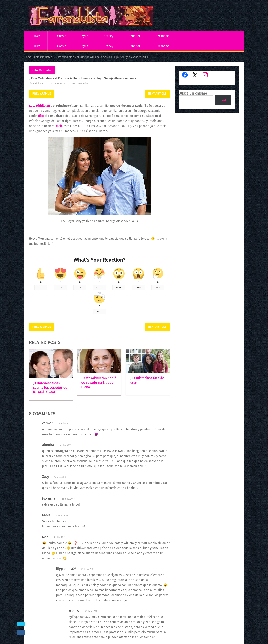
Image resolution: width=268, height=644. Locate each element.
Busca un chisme (193, 93)
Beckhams (162, 36)
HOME (38, 36)
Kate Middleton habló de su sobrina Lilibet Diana (99, 383)
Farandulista (36, 83)
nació (59, 126)
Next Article (157, 93)
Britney (108, 36)
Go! (223, 100)
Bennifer (134, 36)
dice (41, 116)
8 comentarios (80, 83)
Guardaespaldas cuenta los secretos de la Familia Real (50, 388)
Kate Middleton (42, 70)
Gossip (62, 36)
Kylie (85, 36)
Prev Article (42, 93)
